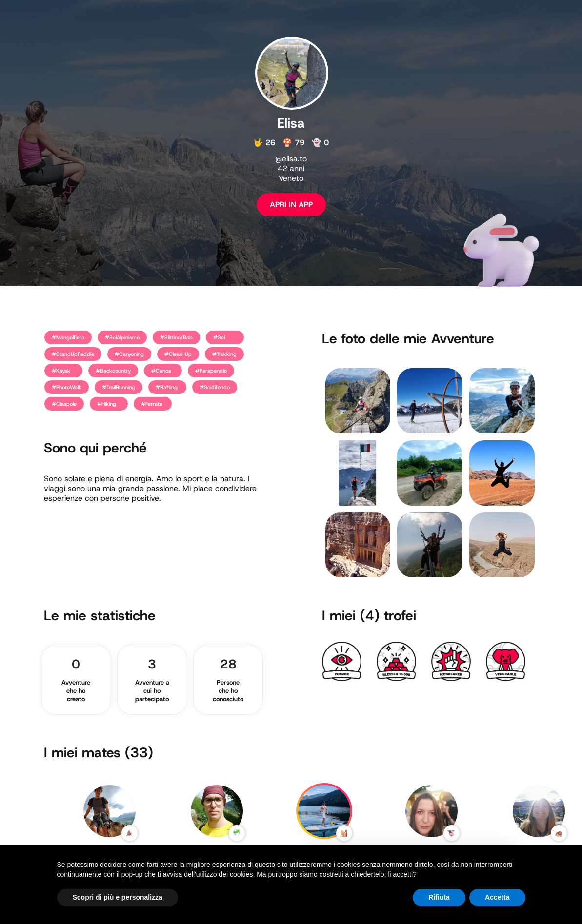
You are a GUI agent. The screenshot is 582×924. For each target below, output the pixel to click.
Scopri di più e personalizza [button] (118, 897)
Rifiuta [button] (439, 897)
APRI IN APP (291, 205)
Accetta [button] (497, 897)
